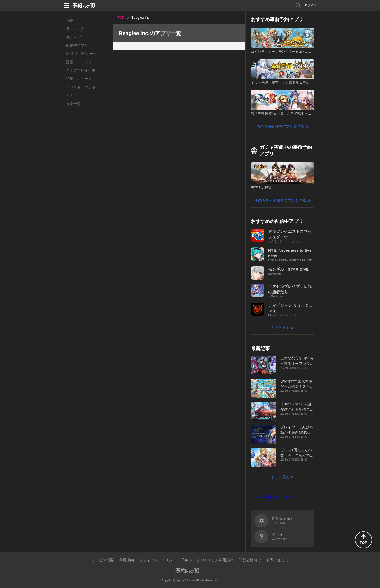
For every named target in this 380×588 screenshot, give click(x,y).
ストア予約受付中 (81, 70)
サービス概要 (103, 560)
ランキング (75, 29)
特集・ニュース (79, 79)
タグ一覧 (73, 104)
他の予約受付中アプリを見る (280, 126)
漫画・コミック (79, 62)
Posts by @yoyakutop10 (271, 497)
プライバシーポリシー (158, 560)
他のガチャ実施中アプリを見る (280, 200)
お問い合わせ (277, 560)
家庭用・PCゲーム (81, 54)
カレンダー (75, 37)
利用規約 (126, 560)
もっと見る (280, 328)
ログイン (311, 5)
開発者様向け (250, 560)
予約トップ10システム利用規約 (207, 560)
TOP (70, 20)
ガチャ (72, 95)
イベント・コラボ (81, 87)
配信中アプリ (77, 45)
